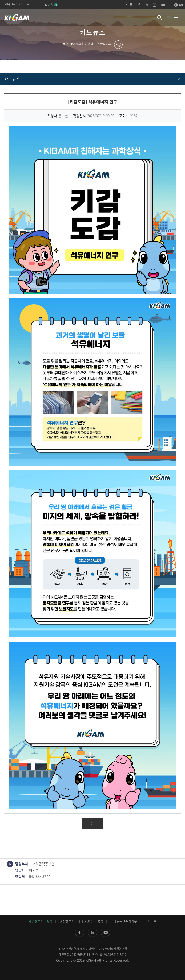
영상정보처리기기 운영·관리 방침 (81, 921)
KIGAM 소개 (77, 43)
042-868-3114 (81, 955)
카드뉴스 (106, 43)
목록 (92, 823)
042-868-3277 (39, 876)
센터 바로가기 (13, 5)
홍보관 (92, 43)
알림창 (51, 5)
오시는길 (150, 921)
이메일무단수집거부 (124, 921)
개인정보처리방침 (41, 921)
